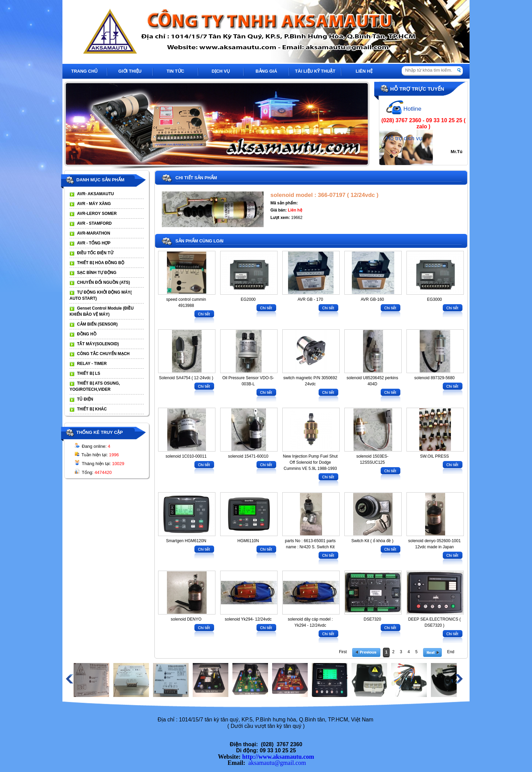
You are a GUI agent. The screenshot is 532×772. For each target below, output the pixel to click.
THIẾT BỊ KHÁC (92, 409)
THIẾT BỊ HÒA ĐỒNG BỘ (101, 263)
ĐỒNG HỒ (87, 334)
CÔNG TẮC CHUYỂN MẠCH (103, 354)
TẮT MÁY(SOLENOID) (98, 344)
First (343, 652)
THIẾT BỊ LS (89, 373)
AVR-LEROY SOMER (97, 214)
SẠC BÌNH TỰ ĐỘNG (97, 273)
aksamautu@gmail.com (277, 763)
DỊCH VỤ (221, 71)
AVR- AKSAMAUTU (96, 194)
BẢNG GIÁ (266, 71)
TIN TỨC (175, 71)
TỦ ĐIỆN (85, 399)
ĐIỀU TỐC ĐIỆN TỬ (95, 253)
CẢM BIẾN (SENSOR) (97, 324)
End (451, 652)
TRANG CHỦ (85, 71)
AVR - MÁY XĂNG (94, 204)
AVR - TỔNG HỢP (94, 243)
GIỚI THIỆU (130, 71)
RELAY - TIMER (92, 364)
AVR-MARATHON (94, 233)
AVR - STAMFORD (94, 223)
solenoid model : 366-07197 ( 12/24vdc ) (324, 195)
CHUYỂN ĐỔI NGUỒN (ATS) (103, 282)
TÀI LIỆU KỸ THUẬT (315, 71)
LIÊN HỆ (364, 71)
